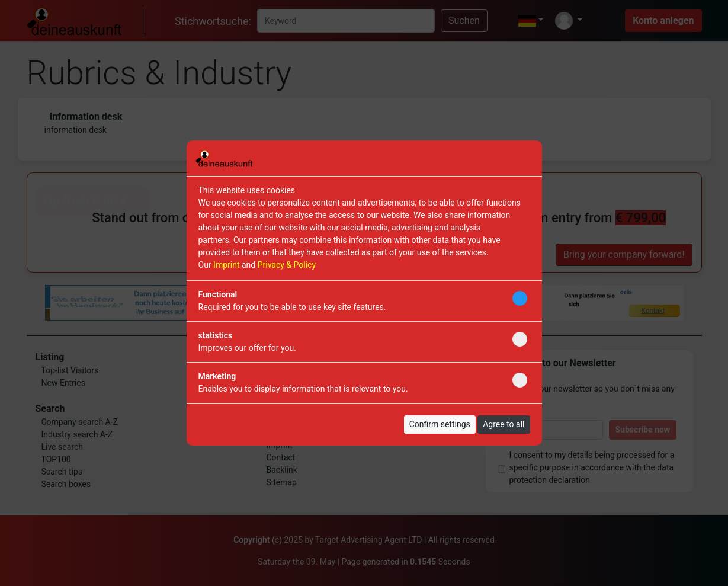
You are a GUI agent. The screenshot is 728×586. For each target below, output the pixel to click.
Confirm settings (440, 424)
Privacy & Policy (287, 265)
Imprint (226, 265)
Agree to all (503, 424)
